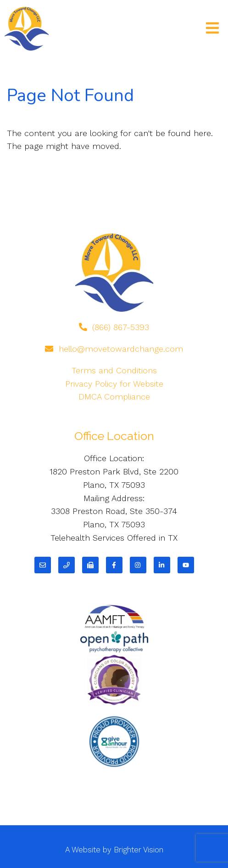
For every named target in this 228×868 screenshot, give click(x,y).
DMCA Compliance (114, 397)
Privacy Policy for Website (114, 384)
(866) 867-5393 (121, 327)
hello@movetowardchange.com (121, 349)
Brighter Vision (139, 850)
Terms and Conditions (114, 370)
